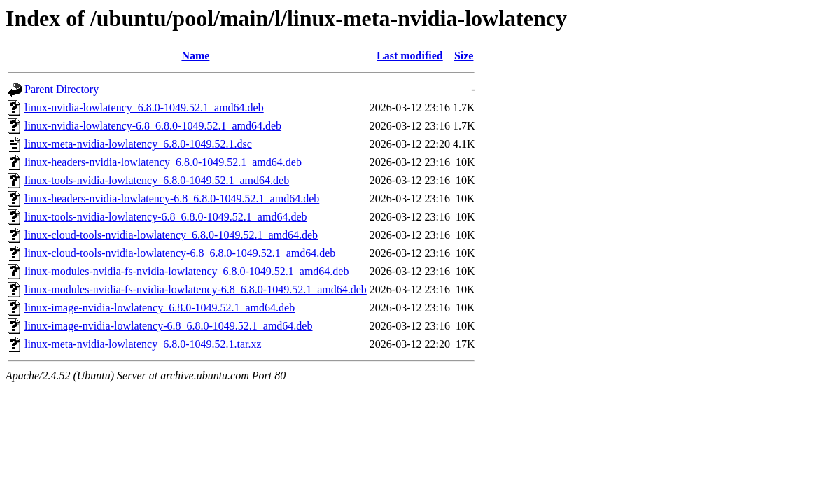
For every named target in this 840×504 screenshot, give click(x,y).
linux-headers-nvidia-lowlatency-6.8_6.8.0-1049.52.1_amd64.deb (172, 198)
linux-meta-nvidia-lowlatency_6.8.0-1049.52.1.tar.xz (143, 344)
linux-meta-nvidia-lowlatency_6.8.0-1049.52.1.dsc (138, 144)
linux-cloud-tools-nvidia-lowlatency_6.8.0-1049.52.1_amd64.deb (171, 235)
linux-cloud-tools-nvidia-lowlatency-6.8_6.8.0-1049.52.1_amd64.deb (180, 253)
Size (464, 56)
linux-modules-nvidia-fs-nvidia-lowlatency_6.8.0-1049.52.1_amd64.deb (187, 271)
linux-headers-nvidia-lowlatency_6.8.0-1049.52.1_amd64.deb (163, 162)
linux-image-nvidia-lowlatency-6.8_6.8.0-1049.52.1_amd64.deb (168, 326)
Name (195, 56)
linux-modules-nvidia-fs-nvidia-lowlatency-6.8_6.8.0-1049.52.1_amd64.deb (196, 289)
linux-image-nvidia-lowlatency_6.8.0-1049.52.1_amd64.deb (160, 308)
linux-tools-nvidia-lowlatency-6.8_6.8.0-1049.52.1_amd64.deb (166, 217)
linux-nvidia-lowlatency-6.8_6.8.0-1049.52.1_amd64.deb (153, 126)
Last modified (410, 56)
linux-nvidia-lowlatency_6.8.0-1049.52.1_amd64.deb (144, 107)
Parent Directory (62, 89)
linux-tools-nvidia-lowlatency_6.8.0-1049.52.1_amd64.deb (157, 180)
